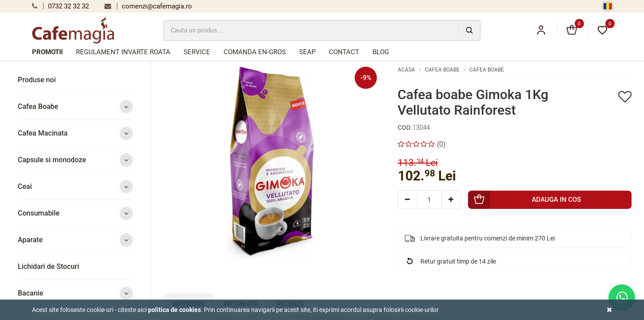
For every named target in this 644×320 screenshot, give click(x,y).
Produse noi (37, 80)
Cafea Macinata (75, 133)
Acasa (406, 70)
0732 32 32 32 (60, 6)
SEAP (307, 52)
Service (197, 52)
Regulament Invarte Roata (123, 52)
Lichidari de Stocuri (48, 266)
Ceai (75, 186)
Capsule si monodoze (75, 160)
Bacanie (75, 293)
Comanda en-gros (255, 52)
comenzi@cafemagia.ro (148, 6)
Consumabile (75, 213)
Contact (344, 52)
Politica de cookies (174, 310)
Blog (381, 52)
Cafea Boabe (75, 106)
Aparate (75, 240)
